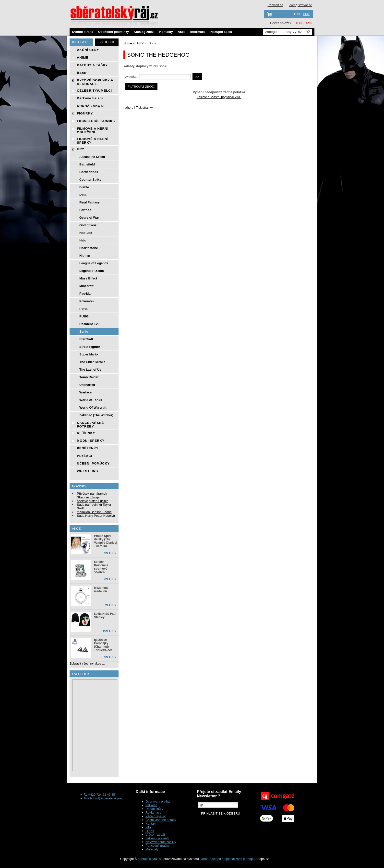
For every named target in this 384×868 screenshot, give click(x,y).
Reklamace (153, 812)
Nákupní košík (221, 32)
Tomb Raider (89, 377)
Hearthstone (89, 248)
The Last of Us (90, 370)
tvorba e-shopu (210, 859)
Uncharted (87, 385)
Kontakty (166, 32)
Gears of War (89, 218)
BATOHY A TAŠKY (92, 65)
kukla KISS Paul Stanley (105, 616)
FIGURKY (85, 113)
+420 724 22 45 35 (100, 795)
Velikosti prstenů (157, 838)
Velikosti (151, 805)
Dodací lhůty (154, 809)
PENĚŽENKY (88, 448)
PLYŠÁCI (84, 456)
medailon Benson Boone (94, 512)
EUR (306, 14)
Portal (84, 309)
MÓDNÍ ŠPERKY (91, 441)
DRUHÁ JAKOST (91, 106)
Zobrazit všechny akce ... (87, 663)
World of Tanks (91, 400)
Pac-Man (86, 294)
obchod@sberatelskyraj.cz (105, 798)
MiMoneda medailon (101, 590)
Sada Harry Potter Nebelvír (96, 516)
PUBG (84, 316)
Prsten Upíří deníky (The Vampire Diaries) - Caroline (106, 541)
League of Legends (94, 263)
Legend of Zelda (92, 271)
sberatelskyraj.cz (150, 859)
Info (148, 827)
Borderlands (89, 172)
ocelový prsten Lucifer (92, 501)
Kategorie (81, 42)
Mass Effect (88, 278)
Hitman (85, 256)
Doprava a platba (158, 801)
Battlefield (87, 164)
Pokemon (87, 301)
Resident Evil (89, 324)
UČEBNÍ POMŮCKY (93, 463)
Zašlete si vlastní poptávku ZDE (219, 97)
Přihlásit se (276, 5)
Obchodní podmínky (114, 32)
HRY (81, 149)
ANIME (83, 57)
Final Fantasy (90, 202)
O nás (150, 831)
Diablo (84, 187)
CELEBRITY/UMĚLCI (94, 91)
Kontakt (151, 824)
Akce (182, 32)
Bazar (82, 73)
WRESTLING (88, 471)
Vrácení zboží (155, 835)
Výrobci (107, 42)
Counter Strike (90, 180)
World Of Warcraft (93, 408)
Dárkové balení (90, 98)
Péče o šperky (156, 816)
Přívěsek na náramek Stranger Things (92, 495)
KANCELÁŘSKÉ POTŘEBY (90, 425)
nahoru (128, 107)
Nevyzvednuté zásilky (161, 842)
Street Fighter (90, 347)
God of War (88, 225)
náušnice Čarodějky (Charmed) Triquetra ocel (104, 645)
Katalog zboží (144, 32)
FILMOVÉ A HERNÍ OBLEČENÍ (93, 130)
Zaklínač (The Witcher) (96, 415)
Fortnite (85, 210)
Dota (83, 195)
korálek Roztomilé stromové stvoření (101, 567)
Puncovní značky (157, 846)
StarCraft (86, 339)
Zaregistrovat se (301, 5)
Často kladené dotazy (161, 820)
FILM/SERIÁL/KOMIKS (96, 121)
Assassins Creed (92, 157)
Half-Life (86, 233)
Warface (85, 392)
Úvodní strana (83, 32)
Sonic (84, 332)
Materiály (152, 849)
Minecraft (86, 286)
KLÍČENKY (86, 433)
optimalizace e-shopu (240, 859)
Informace (198, 32)
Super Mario (89, 354)
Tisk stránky (144, 107)
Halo (83, 240)
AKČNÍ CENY (88, 50)
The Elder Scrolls (92, 362)
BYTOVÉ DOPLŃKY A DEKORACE (95, 82)
